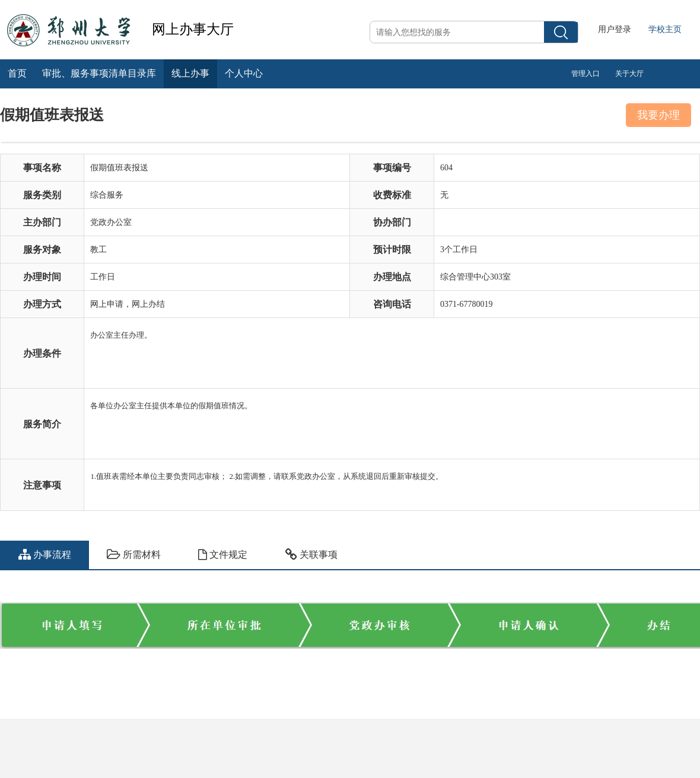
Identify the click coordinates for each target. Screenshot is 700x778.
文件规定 (223, 555)
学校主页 (665, 29)
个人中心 (244, 73)
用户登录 (615, 29)
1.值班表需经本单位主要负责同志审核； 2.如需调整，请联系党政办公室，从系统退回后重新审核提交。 (395, 479)
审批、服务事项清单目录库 (99, 73)
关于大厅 (629, 74)
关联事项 (311, 555)
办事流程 (45, 555)
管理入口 (586, 74)
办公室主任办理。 (395, 348)
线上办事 (190, 73)
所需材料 (134, 555)
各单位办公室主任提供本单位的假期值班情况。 (395, 418)
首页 (17, 73)
